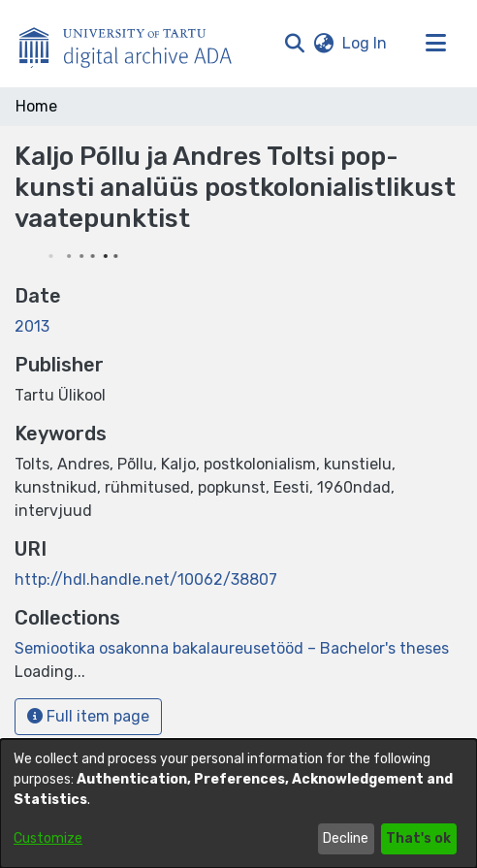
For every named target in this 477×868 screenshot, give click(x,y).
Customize (48, 838)
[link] (232, 648)
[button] (294, 44)
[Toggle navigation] (435, 44)
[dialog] (238, 804)
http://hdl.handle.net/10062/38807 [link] (146, 579)
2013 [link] (32, 326)
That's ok (418, 838)
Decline (346, 838)
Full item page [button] (88, 716)
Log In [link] (366, 43)
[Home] (136, 44)
